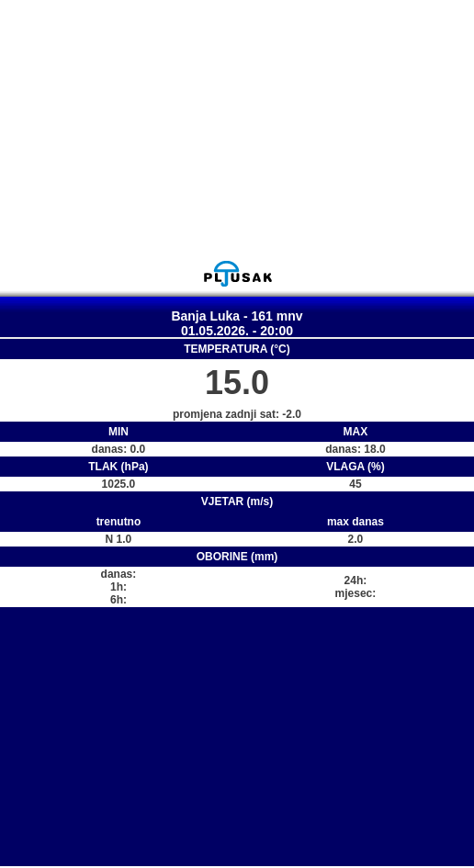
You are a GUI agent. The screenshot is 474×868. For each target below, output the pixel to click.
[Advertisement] (237, 130)
